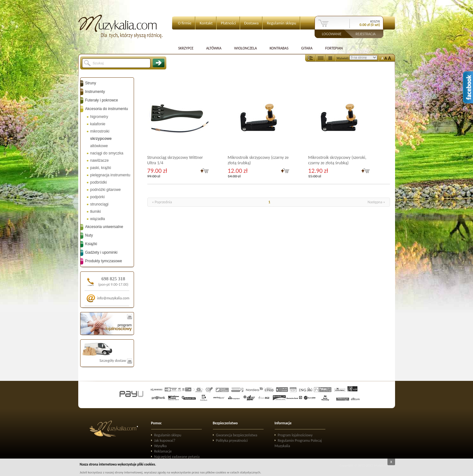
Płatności (228, 23)
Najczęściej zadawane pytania (177, 457)
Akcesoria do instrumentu (107, 109)
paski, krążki (101, 168)
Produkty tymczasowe (104, 261)
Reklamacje (163, 451)
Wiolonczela (246, 48)
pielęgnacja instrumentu (110, 175)
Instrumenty (95, 92)
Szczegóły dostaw (116, 361)
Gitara (307, 48)
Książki (91, 244)
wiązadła (98, 219)
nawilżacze (100, 160)
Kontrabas (279, 48)
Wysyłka (161, 446)
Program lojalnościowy (295, 435)
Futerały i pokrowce (102, 100)
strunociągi (99, 204)
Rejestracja (366, 34)
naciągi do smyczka (107, 153)
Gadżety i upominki (101, 252)
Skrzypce (186, 48)
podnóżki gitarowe (106, 190)
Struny (91, 83)
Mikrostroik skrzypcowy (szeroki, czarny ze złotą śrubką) (337, 160)
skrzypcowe (101, 139)
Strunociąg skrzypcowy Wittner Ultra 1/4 (175, 160)
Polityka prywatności (232, 440)
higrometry (99, 117)
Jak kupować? (165, 440)
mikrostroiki (100, 131)
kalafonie (98, 124)
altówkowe (99, 146)
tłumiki (96, 212)
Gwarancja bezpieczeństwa (237, 435)
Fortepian (334, 48)
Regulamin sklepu (281, 23)
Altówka (214, 48)
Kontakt (206, 23)
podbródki (99, 182)
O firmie (185, 23)
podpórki (98, 197)
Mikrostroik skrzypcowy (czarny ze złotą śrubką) (258, 160)
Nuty (89, 235)
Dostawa (252, 23)
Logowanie (332, 34)
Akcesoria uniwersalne (104, 227)
